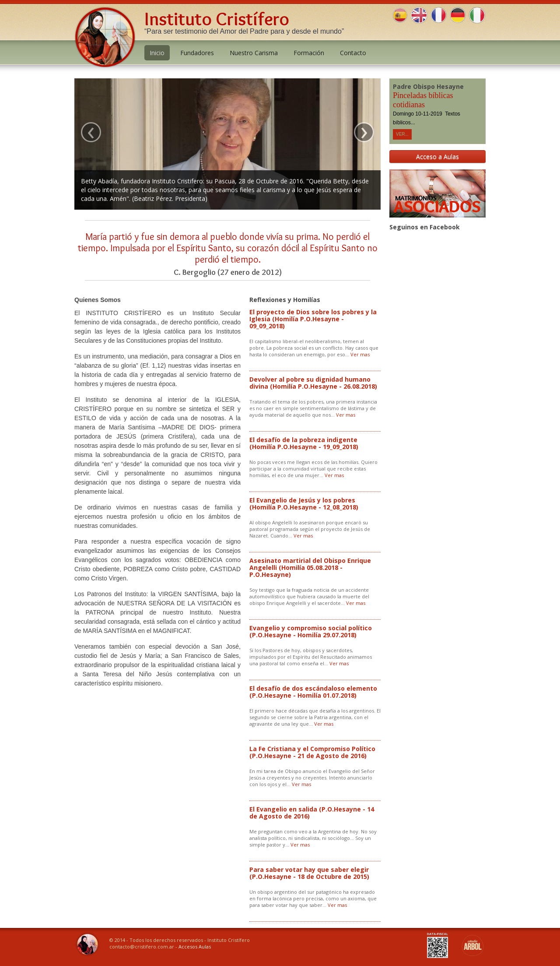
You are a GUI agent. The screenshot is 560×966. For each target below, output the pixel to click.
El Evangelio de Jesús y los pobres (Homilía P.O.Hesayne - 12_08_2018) (304, 504)
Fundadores (197, 53)
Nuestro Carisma (254, 53)
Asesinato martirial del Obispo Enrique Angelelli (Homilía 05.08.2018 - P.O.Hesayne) (310, 567)
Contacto (353, 53)
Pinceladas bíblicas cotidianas (423, 100)
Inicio (157, 53)
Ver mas (360, 354)
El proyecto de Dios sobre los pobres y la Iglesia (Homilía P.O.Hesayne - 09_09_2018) (313, 319)
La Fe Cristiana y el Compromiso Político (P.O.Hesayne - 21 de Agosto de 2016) (312, 752)
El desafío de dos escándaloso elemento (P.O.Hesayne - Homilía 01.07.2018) (313, 692)
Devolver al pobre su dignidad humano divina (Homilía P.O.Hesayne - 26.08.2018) (313, 383)
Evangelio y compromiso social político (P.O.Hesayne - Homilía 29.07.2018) (311, 631)
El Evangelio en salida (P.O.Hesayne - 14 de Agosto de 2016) (312, 813)
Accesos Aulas (195, 947)
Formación (309, 53)
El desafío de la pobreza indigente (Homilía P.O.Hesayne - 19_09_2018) (304, 443)
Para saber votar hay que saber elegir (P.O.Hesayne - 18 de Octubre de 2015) (309, 873)
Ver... (402, 134)
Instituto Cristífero (217, 19)
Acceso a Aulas (437, 156)
